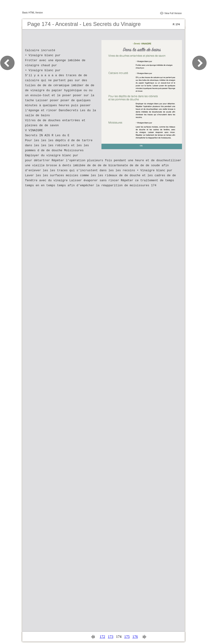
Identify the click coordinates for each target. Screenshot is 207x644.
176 (135, 637)
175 (127, 637)
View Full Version (173, 13)
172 (102, 637)
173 (111, 637)
